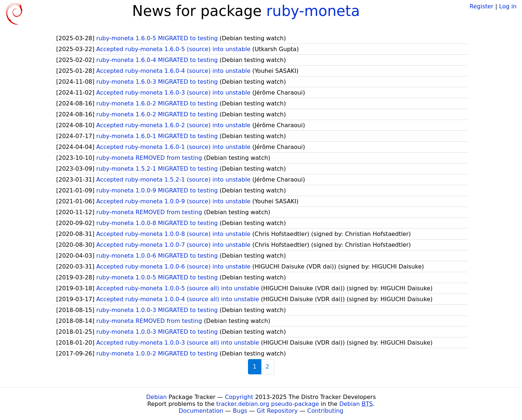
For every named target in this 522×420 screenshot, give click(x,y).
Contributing (326, 411)
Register (481, 6)
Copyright (239, 397)
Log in (508, 6)
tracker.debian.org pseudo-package (268, 404)
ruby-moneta (313, 11)
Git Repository (277, 411)
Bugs (240, 411)
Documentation (201, 411)
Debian (156, 397)
